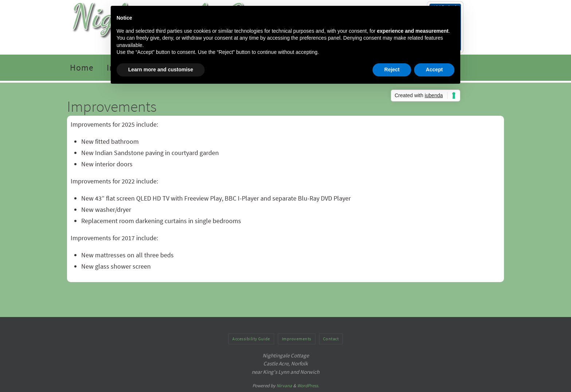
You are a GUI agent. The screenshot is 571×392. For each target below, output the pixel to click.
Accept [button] (434, 70)
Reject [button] (392, 70)
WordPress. (308, 386)
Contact (331, 339)
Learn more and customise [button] (161, 70)
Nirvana (284, 386)
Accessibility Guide (251, 339)
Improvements (297, 339)
